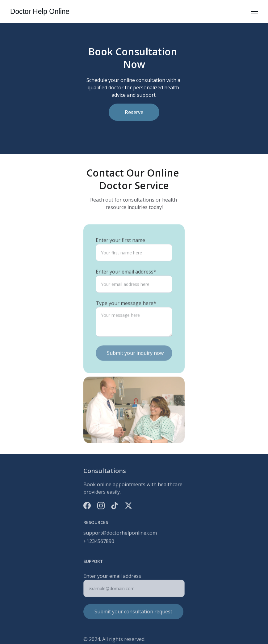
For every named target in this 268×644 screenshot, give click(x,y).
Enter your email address (112, 578)
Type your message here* (126, 310)
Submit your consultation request (133, 614)
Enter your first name (120, 247)
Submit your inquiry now (135, 360)
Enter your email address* (126, 279)
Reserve (134, 112)
